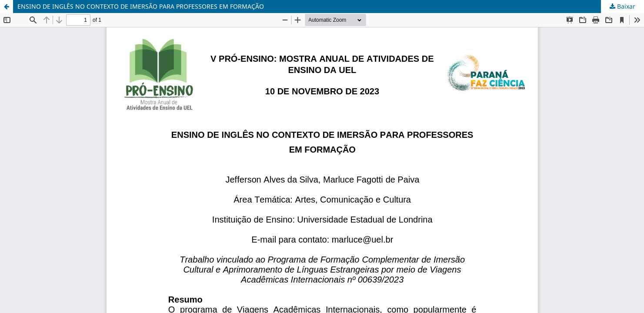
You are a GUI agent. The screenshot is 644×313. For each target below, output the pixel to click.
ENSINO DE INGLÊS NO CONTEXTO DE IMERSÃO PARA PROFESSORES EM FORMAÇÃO (141, 6)
